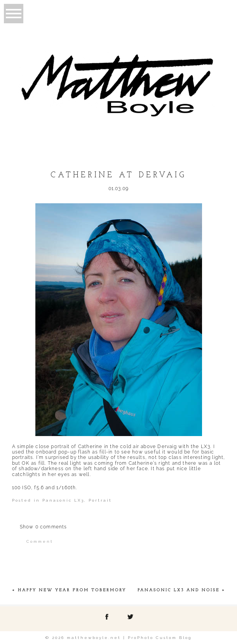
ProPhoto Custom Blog (160, 638)
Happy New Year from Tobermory (72, 590)
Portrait (100, 500)
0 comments (44, 527)
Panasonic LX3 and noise (179, 590)
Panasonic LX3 (63, 500)
